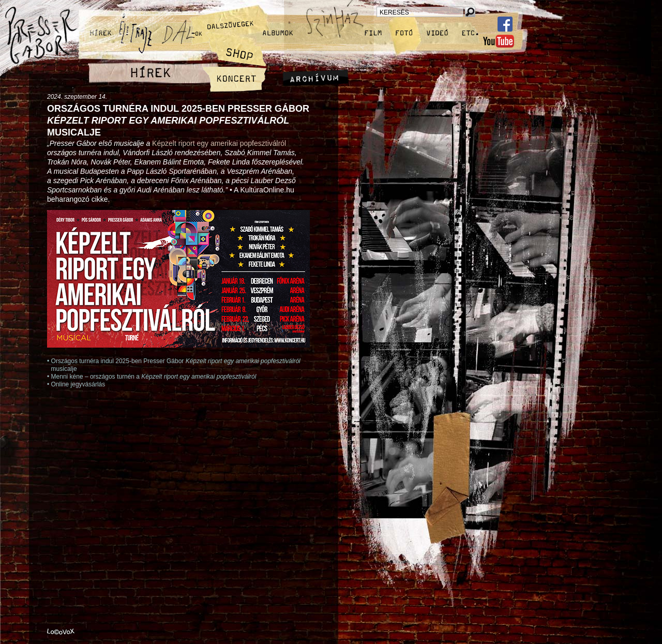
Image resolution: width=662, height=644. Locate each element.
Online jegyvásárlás (78, 384)
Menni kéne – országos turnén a (154, 377)
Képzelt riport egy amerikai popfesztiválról (219, 143)
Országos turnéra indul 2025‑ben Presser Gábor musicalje (178, 121)
